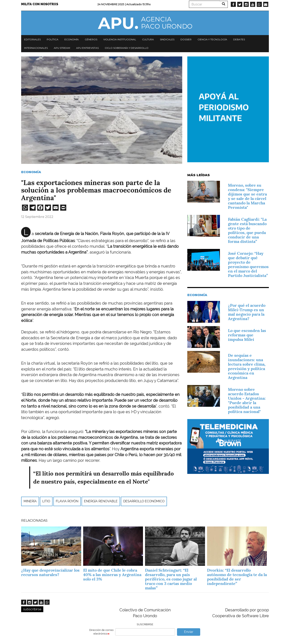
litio (46, 501)
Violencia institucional (120, 39)
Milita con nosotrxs (40, 4)
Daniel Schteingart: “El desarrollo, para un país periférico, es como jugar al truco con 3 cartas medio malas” (171, 579)
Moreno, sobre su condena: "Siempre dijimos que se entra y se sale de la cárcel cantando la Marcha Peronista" (247, 196)
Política (53, 39)
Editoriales (32, 39)
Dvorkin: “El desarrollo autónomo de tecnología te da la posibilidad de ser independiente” (237, 577)
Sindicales (167, 39)
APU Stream (62, 48)
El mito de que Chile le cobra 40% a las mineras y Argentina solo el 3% (112, 575)
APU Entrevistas (87, 48)
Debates (239, 39)
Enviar (189, 632)
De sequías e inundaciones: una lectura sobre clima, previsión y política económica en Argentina (247, 366)
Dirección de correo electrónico (101, 632)
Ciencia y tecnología (212, 39)
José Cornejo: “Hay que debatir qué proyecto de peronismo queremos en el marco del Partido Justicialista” (248, 264)
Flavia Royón (67, 501)
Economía (72, 39)
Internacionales (36, 48)
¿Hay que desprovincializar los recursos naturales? (50, 572)
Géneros (91, 39)
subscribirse (32, 609)
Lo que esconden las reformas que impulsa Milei (247, 335)
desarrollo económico (144, 501)
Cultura (148, 39)
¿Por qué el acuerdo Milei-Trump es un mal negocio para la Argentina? (247, 312)
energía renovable (101, 501)
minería (30, 501)
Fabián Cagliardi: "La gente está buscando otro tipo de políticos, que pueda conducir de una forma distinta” (247, 230)
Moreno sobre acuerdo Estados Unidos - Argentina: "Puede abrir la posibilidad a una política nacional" (247, 401)
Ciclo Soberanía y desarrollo (127, 48)
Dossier (186, 39)
